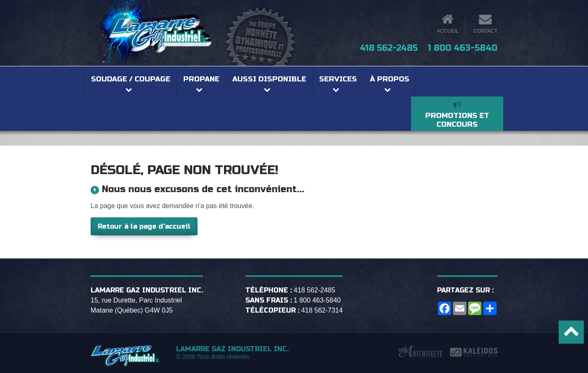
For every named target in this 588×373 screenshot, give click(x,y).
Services (338, 79)
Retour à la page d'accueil (144, 226)
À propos (390, 79)
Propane (201, 79)
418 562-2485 (389, 48)
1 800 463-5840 (463, 48)
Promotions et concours (457, 120)
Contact (485, 31)
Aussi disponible (269, 79)
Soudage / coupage (131, 79)
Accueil (448, 31)
